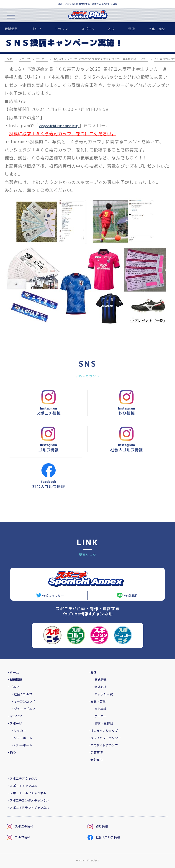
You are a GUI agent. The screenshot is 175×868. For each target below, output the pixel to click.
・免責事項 (95, 753)
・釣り (11, 753)
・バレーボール (22, 745)
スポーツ (88, 29)
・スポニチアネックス (22, 778)
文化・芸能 (156, 29)
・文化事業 (99, 709)
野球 (132, 29)
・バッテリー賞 (102, 694)
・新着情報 (14, 680)
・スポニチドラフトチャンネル (28, 808)
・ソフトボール (22, 738)
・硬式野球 (99, 680)
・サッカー (18, 731)
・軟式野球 (99, 687)
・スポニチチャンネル (22, 786)
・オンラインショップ (103, 731)
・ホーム (13, 672)
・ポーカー (99, 716)
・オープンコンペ (23, 702)
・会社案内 (95, 760)
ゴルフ (36, 29)
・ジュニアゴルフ (23, 709)
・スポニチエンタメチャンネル (28, 800)
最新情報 (11, 29)
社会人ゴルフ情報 (104, 837)
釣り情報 (98, 826)
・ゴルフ (13, 687)
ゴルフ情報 (18, 837)
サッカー (42, 59)
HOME (9, 59)
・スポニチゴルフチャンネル (27, 793)
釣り (111, 29)
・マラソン (14, 716)
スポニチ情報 (20, 826)
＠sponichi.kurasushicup (59, 126)
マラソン (61, 29)
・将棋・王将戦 (102, 723)
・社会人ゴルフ (22, 694)
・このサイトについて (103, 745)
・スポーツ (14, 723)
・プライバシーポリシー (104, 738)
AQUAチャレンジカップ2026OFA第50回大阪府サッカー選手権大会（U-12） (101, 59)
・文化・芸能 (97, 702)
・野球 (92, 672)
